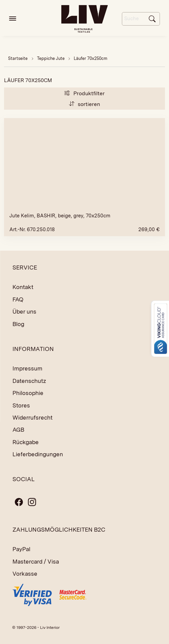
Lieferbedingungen (38, 454)
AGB (18, 430)
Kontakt (23, 287)
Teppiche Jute (51, 58)
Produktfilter (84, 93)
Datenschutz (29, 381)
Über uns (24, 312)
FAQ (18, 299)
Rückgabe (26, 442)
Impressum (27, 368)
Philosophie (28, 393)
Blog (18, 324)
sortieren (84, 104)
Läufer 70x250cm (91, 58)
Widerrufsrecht (32, 418)
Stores (21, 405)
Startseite (18, 58)
